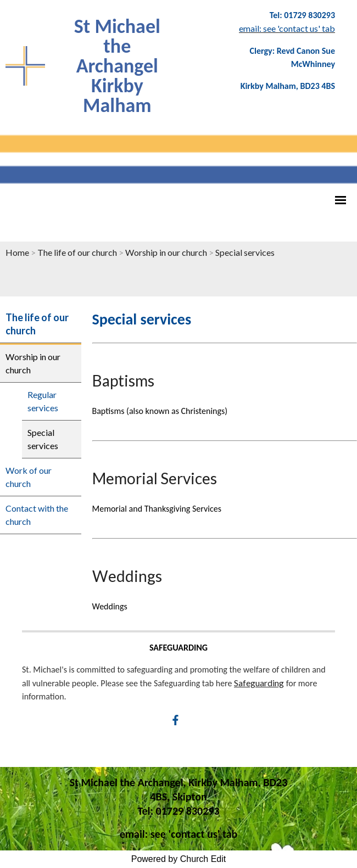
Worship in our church (166, 252)
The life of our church (77, 252)
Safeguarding (259, 683)
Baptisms (123, 380)
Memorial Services (155, 478)
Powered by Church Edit (179, 859)
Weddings (127, 576)
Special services (245, 252)
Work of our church (29, 477)
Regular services (43, 401)
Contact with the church (37, 515)
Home (17, 252)
